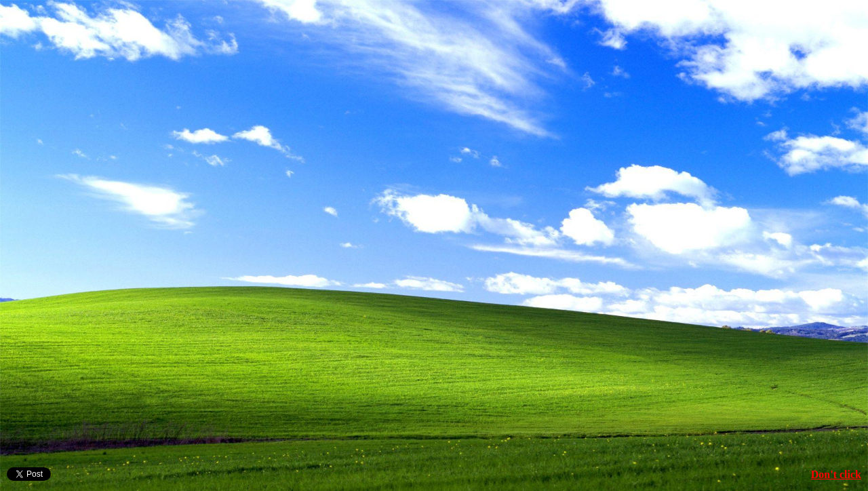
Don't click (836, 474)
